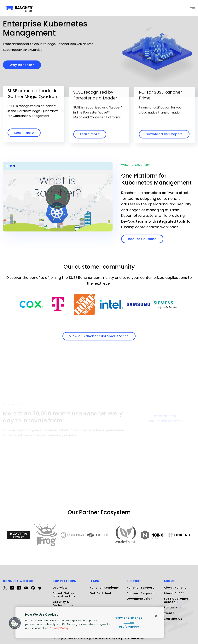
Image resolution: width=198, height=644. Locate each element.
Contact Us (173, 619)
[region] (90, 622)
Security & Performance (63, 604)
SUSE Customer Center (176, 600)
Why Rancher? (22, 65)
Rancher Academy (104, 588)
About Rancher (176, 588)
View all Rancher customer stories (99, 336)
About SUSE (174, 593)
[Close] (156, 616)
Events (169, 613)
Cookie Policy (136, 638)
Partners (172, 607)
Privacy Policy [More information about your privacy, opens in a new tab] (59, 628)
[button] (15, 623)
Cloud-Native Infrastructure (64, 595)
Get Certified (100, 593)
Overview (60, 588)
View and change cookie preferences (129, 622)
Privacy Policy (114, 638)
